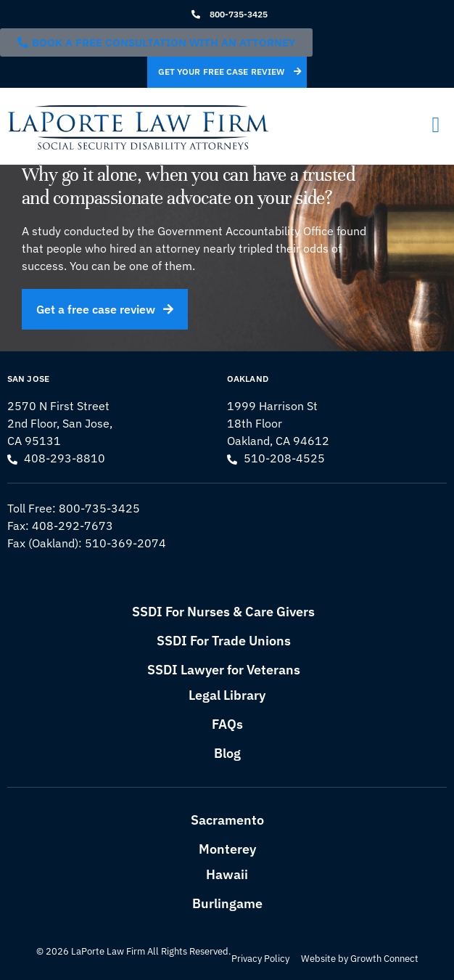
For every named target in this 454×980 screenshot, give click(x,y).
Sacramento (227, 820)
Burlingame (227, 903)
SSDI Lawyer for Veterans (224, 670)
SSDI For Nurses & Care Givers (223, 612)
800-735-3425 (99, 508)
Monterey (227, 849)
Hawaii (227, 874)
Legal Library (227, 695)
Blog (227, 753)
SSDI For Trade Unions (224, 641)
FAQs (227, 724)
